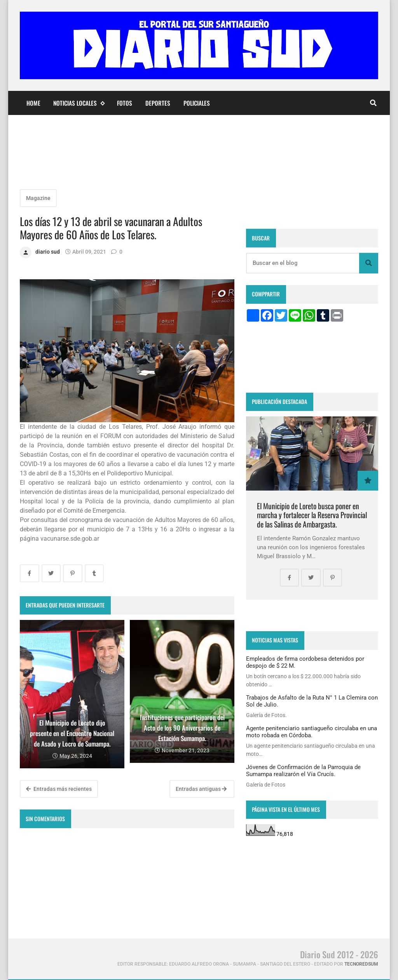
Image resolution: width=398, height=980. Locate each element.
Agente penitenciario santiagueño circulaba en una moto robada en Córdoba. (312, 732)
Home (33, 103)
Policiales (197, 103)
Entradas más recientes (59, 789)
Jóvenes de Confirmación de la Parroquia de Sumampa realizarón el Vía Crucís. (303, 771)
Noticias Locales (79, 103)
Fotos (125, 103)
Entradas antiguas (201, 789)
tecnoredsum (361, 964)
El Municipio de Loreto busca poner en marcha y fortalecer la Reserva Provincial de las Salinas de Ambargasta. (312, 515)
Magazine (38, 198)
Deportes (158, 103)
